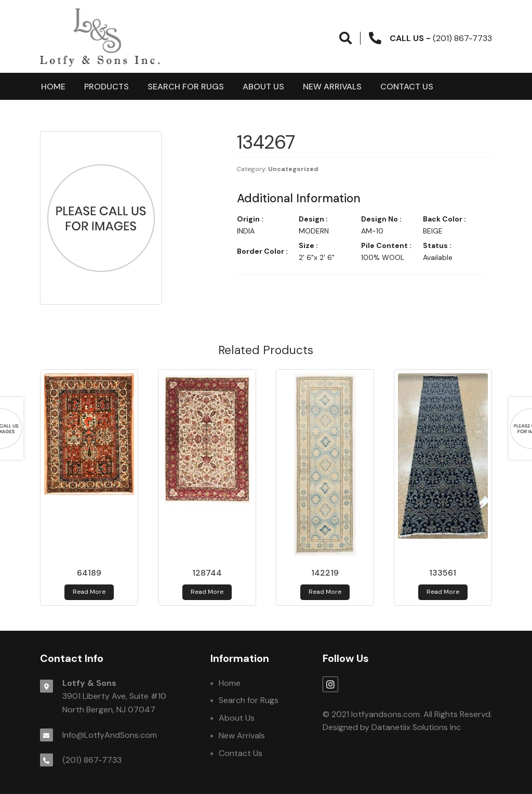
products (107, 87)
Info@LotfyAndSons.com (110, 735)
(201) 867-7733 (92, 760)
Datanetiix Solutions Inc (416, 727)
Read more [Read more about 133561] (443, 592)
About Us (263, 87)
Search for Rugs (186, 87)
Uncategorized (293, 169)
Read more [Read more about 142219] (325, 592)
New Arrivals (332, 87)
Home (53, 87)
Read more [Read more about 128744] (207, 592)
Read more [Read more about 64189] (89, 592)
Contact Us (407, 87)
